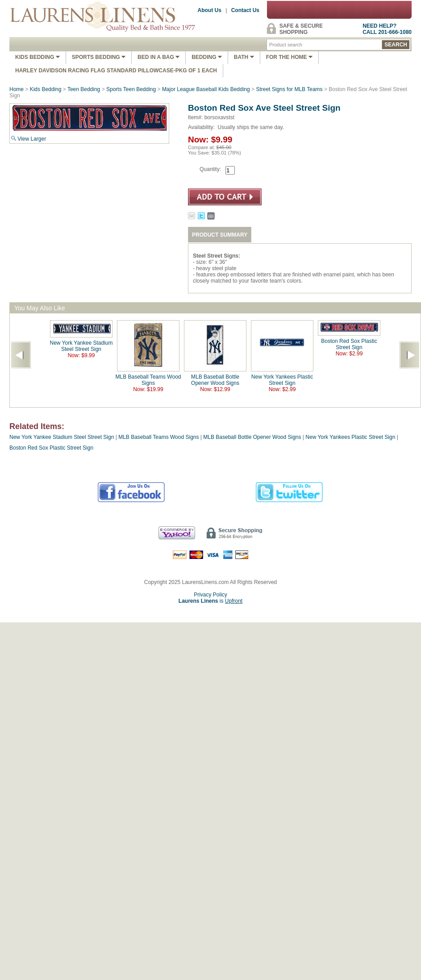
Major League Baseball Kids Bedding (206, 89)
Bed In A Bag (158, 57)
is (210, 601)
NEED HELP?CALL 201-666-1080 (387, 29)
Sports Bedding (99, 57)
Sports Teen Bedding (131, 89)
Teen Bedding (84, 89)
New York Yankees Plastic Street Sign (282, 380)
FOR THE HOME (289, 57)
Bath (244, 57)
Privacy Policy (210, 595)
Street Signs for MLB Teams (289, 89)
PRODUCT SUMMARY (220, 235)
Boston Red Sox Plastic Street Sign (349, 344)
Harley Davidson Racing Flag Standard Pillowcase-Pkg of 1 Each (116, 71)
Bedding (207, 57)
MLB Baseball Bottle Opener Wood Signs (215, 380)
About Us (210, 10)
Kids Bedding (38, 57)
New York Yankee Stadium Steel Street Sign (81, 346)
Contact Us (245, 10)
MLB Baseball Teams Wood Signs (148, 380)
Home (17, 89)
